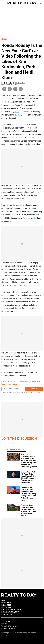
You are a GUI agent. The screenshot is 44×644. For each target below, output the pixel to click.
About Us (6, 621)
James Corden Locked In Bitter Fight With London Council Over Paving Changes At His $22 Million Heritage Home (28, 494)
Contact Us (7, 624)
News (4, 39)
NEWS (4, 600)
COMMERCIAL (7, 603)
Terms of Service (9, 626)
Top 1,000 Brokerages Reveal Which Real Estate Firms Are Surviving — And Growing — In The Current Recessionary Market (29, 461)
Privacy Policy (36, 392)
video (17, 112)
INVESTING (6, 607)
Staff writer (8, 83)
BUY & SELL (6, 605)
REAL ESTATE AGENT (10, 612)
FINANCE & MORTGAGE (11, 610)
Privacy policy (8, 628)
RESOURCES (7, 614)
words (33, 218)
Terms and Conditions (23, 392)
